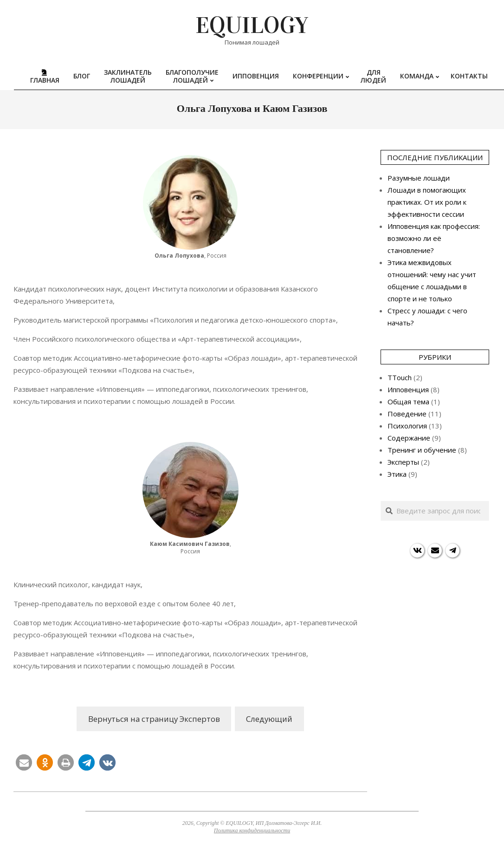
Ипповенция (408, 389)
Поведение (407, 414)
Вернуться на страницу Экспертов (154, 719)
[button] (24, 762)
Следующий (269, 719)
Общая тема (408, 402)
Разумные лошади (419, 178)
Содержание (409, 438)
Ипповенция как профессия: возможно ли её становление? (434, 238)
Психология (407, 426)
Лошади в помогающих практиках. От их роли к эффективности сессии (427, 202)
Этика (397, 474)
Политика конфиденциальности (252, 830)
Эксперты (403, 462)
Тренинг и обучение (422, 450)
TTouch (400, 377)
